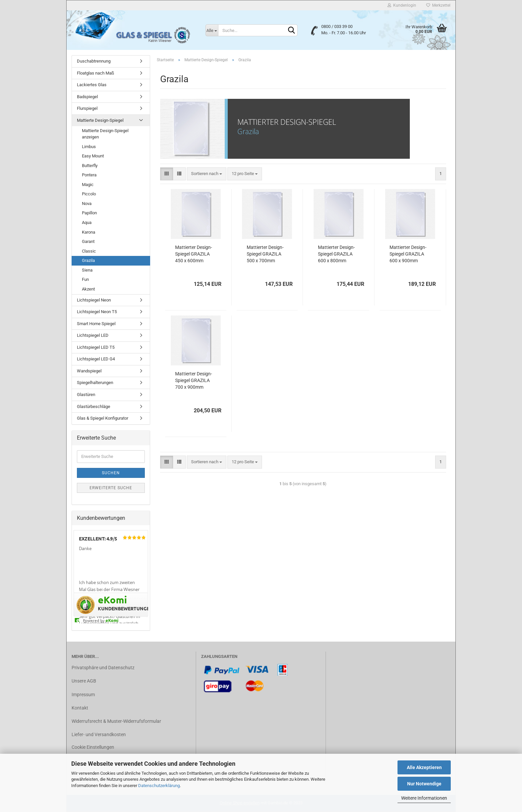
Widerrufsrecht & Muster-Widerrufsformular (116, 721)
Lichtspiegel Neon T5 (97, 312)
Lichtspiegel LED (93, 335)
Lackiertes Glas (92, 85)
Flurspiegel (87, 108)
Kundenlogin (402, 5)
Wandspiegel (89, 371)
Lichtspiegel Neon (94, 300)
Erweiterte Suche (111, 488)
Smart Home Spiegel (96, 324)
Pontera (89, 175)
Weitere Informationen (424, 798)
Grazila (88, 260)
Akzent (88, 289)
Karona (89, 232)
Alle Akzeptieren (424, 767)
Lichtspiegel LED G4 (96, 359)
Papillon (89, 213)
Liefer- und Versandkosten (99, 734)
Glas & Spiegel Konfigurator (103, 418)
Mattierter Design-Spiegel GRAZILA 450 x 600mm (194, 254)
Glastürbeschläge (94, 406)
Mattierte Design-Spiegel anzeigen (105, 134)
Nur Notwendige (424, 784)
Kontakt (80, 708)
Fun (85, 279)
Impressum (83, 695)
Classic (89, 251)
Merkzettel (438, 5)
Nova (87, 203)
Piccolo (89, 194)
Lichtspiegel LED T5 (96, 347)
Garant (88, 241)
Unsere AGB (84, 681)
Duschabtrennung (94, 61)
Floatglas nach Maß (96, 73)
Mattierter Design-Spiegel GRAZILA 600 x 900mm (408, 254)
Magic (88, 185)
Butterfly (90, 166)
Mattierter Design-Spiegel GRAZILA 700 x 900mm (194, 380)
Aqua (87, 222)
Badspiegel (87, 97)
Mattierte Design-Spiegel (100, 120)
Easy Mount (93, 156)
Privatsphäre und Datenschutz (103, 668)
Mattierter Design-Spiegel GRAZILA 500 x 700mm (265, 254)
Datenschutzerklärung (159, 786)
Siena (87, 270)
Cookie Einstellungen (93, 747)
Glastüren (86, 395)
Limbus (89, 147)
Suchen (111, 473)
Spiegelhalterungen (95, 383)
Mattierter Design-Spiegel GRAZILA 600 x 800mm (336, 254)
